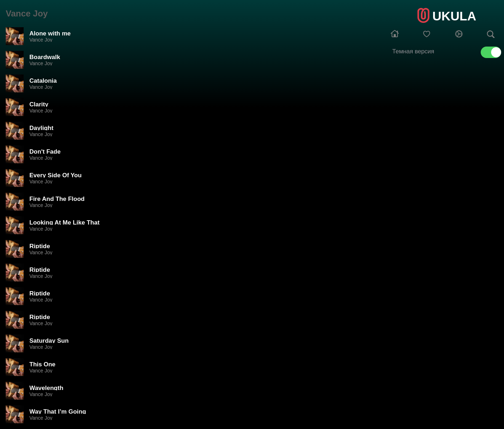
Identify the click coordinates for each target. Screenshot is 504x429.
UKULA (454, 16)
